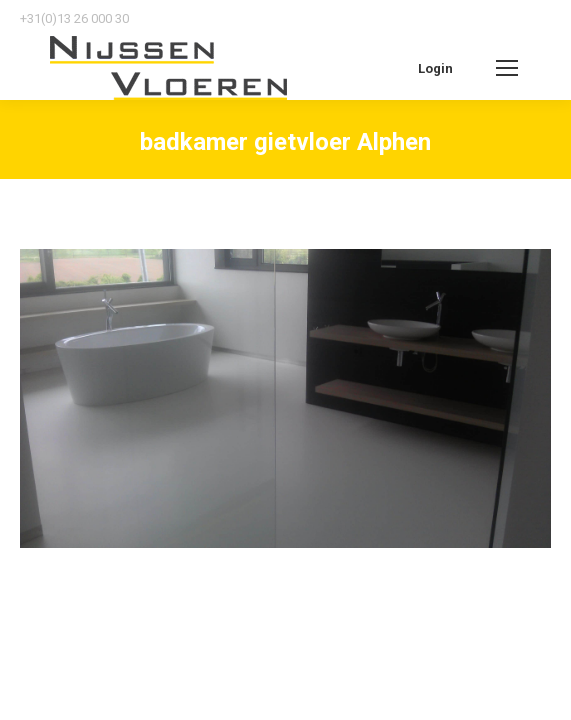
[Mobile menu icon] (507, 68)
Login (435, 68)
